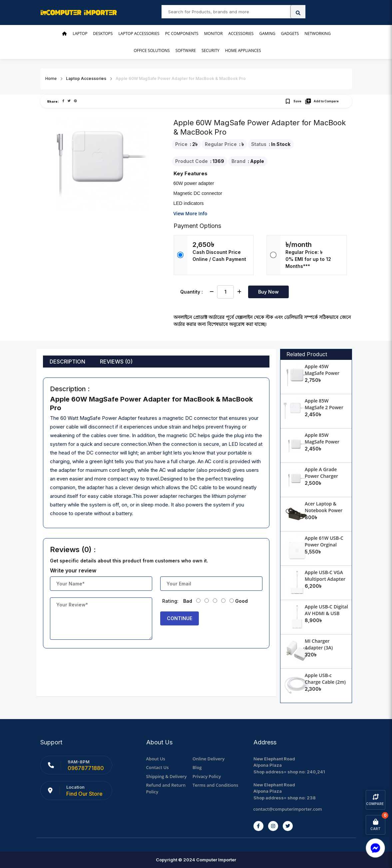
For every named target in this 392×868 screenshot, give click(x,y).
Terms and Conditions (215, 785)
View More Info (191, 213)
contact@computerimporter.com (288, 809)
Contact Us (158, 767)
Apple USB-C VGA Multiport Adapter (325, 576)
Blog (197, 767)
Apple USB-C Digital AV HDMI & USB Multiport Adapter (326, 613)
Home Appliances (243, 50)
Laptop (80, 33)
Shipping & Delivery (167, 776)
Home (51, 78)
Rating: (170, 601)
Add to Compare (322, 101)
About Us (156, 759)
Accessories (241, 33)
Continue (180, 618)
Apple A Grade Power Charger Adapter (321, 476)
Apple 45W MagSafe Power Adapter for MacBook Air (322, 376)
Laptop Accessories (139, 33)
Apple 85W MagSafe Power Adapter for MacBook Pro (322, 445)
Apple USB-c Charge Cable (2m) (325, 679)
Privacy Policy (207, 776)
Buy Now (268, 292)
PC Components (182, 33)
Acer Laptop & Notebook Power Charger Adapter (324, 510)
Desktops (103, 33)
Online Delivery (208, 759)
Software (186, 50)
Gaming (267, 33)
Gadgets (290, 33)
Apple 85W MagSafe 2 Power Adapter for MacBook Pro (324, 411)
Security (210, 50)
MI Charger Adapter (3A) (319, 644)
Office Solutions (152, 50)
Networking (318, 33)
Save (293, 101)
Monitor (213, 33)
